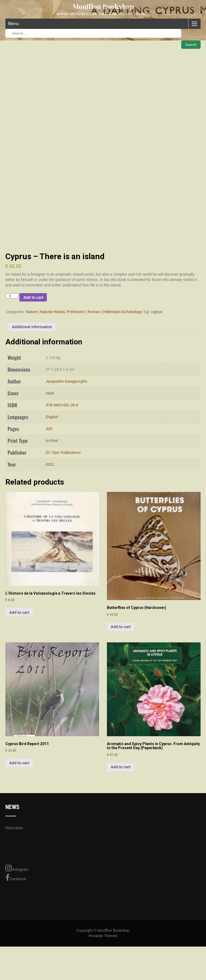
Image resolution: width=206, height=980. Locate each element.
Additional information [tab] (32, 371)
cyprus (157, 355)
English (52, 461)
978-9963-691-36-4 (62, 449)
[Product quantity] (12, 340)
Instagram (17, 912)
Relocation (14, 872)
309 (49, 472)
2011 (50, 508)
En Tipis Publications (63, 496)
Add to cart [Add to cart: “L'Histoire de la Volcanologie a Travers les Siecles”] (19, 656)
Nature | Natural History (45, 355)
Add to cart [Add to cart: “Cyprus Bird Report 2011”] (19, 807)
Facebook (16, 921)
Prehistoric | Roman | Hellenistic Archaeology (104, 355)
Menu (13, 24)
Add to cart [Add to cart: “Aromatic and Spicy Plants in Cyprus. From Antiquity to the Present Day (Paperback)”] (121, 811)
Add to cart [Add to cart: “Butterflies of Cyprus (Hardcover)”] (121, 670)
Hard (50, 437)
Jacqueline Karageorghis (67, 425)
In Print (52, 484)
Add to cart (33, 341)
